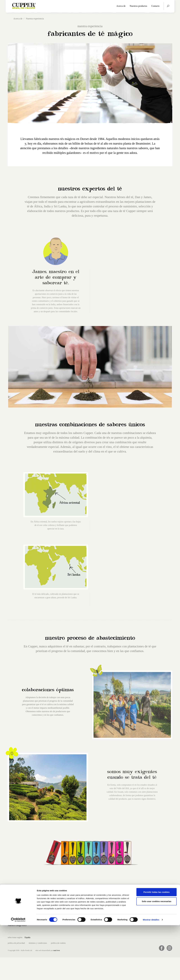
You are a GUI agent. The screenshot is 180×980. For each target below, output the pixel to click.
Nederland (91, 937)
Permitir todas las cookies (157, 947)
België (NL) (42, 937)
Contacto (155, 6)
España (27, 937)
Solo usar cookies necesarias (157, 956)
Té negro (40, 906)
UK (34, 937)
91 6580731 (111, 913)
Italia (83, 937)
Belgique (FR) (54, 937)
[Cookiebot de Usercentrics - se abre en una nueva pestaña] (18, 975)
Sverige (107, 937)
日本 (120, 937)
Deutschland (67, 937)
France (76, 937)
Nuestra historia (15, 908)
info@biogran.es (113, 905)
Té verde (40, 912)
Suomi (100, 937)
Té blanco (40, 924)
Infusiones (41, 918)
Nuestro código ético (17, 925)
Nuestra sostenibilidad (18, 919)
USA (114, 937)
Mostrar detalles (151, 974)
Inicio (10, 902)
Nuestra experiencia (17, 913)
